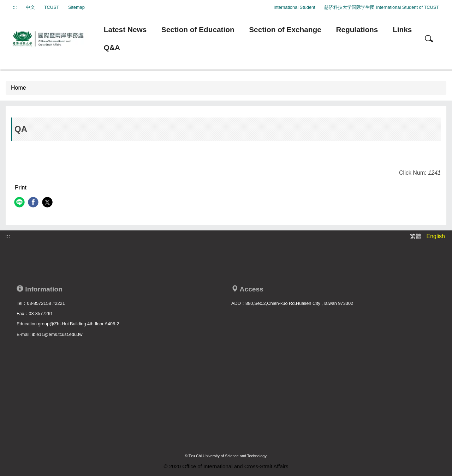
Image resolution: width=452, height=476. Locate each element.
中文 (30, 7)
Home (19, 88)
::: (15, 7)
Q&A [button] (112, 47)
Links (402, 29)
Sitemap (76, 7)
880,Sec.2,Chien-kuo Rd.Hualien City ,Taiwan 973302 (299, 303)
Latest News (125, 29)
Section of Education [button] (198, 29)
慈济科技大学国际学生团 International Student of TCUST (382, 7)
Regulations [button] (357, 29)
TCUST (52, 7)
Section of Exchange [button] (285, 29)
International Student (295, 7)
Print (21, 188)
